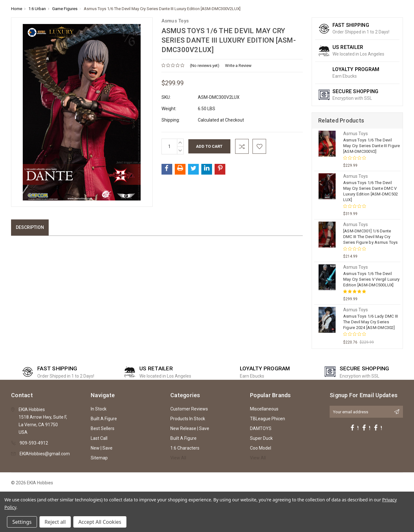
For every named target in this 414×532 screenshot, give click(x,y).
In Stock (99, 409)
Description (30, 227)
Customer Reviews (189, 409)
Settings (22, 522)
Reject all (55, 522)
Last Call (99, 438)
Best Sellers (103, 428)
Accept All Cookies (100, 522)
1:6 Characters (185, 448)
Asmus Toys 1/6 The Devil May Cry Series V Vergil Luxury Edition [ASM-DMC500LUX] (371, 279)
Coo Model (261, 448)
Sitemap (99, 458)
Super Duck (261, 438)
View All (178, 458)
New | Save (102, 448)
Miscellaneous (264, 409)
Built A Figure (104, 419)
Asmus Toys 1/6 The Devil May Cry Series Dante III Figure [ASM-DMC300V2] (372, 146)
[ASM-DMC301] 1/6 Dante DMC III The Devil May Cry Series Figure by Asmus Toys (371, 237)
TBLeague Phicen (268, 419)
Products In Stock (188, 419)
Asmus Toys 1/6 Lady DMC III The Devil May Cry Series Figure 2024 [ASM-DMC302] (371, 322)
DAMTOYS (261, 428)
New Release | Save (190, 428)
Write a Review (238, 66)
